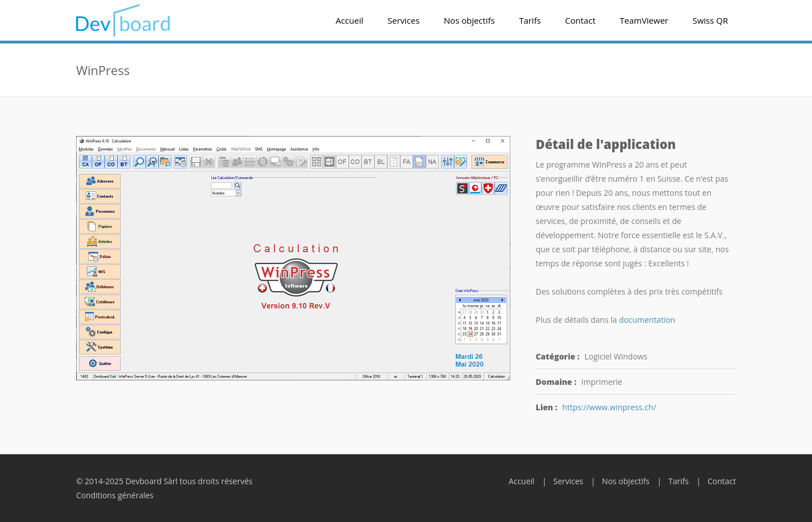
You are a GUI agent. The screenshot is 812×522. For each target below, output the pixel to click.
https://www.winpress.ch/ (609, 407)
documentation (647, 320)
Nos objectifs (469, 20)
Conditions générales (115, 495)
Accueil (349, 20)
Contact (580, 20)
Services (403, 20)
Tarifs (530, 20)
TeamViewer (644, 20)
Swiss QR (710, 20)
